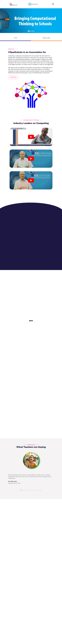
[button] (29, 31)
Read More (13, 77)
